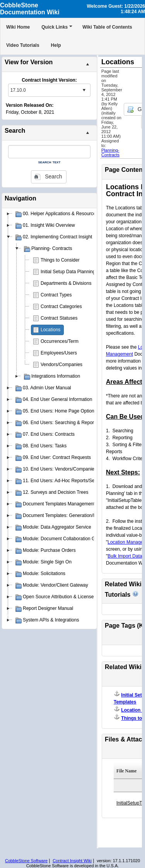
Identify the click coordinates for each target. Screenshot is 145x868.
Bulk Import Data (125, 556)
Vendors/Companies (61, 365)
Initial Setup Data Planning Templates (79, 272)
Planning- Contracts (110, 152)
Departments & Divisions (66, 283)
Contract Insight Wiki (72, 861)
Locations (50, 330)
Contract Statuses (59, 318)
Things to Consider (60, 260)
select (84, 90)
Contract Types (56, 295)
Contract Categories (61, 306)
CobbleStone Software (26, 861)
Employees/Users (59, 353)
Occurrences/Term (60, 341)
